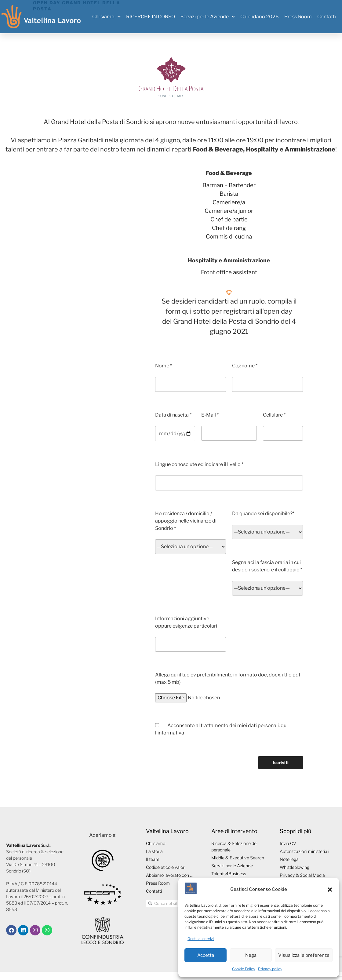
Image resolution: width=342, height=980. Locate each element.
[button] (330, 890)
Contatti (327, 17)
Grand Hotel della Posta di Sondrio (100, 122)
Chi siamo (106, 17)
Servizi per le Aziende (208, 17)
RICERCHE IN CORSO (151, 17)
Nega (251, 955)
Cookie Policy (244, 969)
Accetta (206, 955)
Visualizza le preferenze (304, 955)
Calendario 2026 (260, 17)
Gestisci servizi (201, 939)
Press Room (298, 17)
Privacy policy (270, 969)
